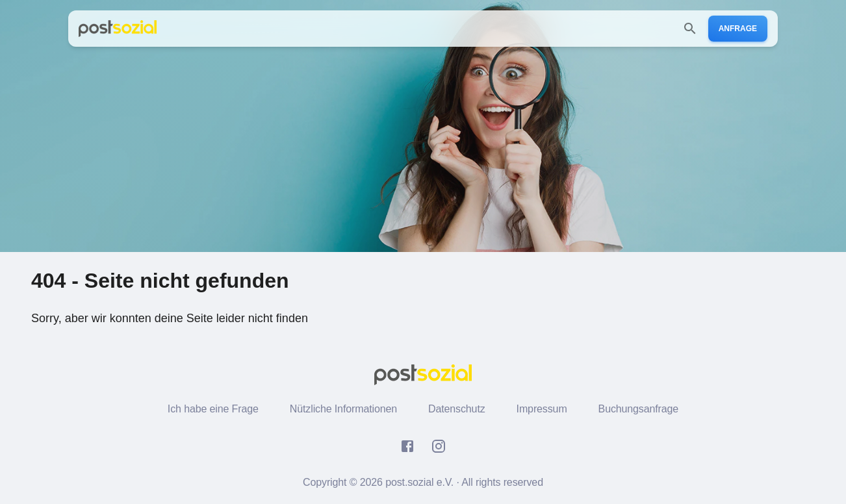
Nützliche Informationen (343, 409)
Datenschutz (457, 409)
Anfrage (738, 29)
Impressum (542, 409)
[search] (690, 29)
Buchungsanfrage (639, 409)
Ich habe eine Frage (213, 409)
